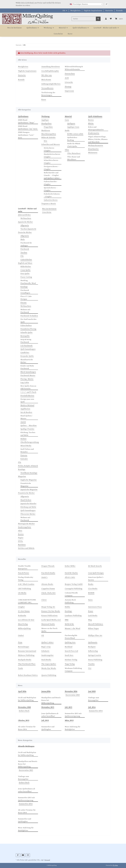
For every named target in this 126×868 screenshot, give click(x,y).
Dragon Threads (48, 566)
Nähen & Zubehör (48, 138)
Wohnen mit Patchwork (25, 311)
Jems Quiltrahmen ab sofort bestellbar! (50, 715)
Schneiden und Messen (51, 144)
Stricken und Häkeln (26, 548)
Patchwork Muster (28, 376)
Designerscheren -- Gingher (52, 168)
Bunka (91, 584)
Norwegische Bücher (26, 524)
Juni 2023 (92, 691)
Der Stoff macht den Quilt (28, 321)
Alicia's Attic (70, 577)
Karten (21, 534)
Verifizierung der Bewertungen (48, 94)
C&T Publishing (24, 589)
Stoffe (67, 130)
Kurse (70, 34)
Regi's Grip (46, 647)
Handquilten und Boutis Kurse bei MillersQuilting (51, 700)
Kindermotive (94, 133)
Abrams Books (47, 584)
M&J (67, 620)
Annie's (44, 577)
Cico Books (93, 589)
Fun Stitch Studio (48, 573)
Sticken (23, 439)
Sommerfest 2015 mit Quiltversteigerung (73, 715)
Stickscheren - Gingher (49, 149)
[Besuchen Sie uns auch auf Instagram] (28, 855)
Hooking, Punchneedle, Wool (28, 282)
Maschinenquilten (49, 134)
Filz (22, 256)
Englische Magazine (29, 480)
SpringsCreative (95, 655)
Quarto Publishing (49, 675)
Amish (23, 422)
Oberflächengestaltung (30, 442)
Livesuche (69, 82)
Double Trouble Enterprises (24, 567)
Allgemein (25, 225)
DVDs (20, 541)
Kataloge (24, 287)
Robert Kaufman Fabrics (28, 675)
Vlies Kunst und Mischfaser (74, 158)
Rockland (69, 647)
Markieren (46, 130)
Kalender (24, 459)
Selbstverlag (93, 651)
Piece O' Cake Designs (26, 298)
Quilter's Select (47, 642)
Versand (47, 860)
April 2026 (22, 691)
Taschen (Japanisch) (28, 229)
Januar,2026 (46, 691)
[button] (106, 19)
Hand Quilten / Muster (26, 417)
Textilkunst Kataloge (29, 473)
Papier (21, 538)
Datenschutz (70, 74)
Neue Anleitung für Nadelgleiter (73, 728)
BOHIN (91, 593)
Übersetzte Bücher (28, 514)
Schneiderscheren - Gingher (51, 162)
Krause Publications (49, 616)
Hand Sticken (26, 500)
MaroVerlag (23, 624)
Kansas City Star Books (51, 611)
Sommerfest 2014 (96, 711)
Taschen (24, 253)
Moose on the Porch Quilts (49, 630)
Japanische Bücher (25, 222)
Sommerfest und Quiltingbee (48, 728)
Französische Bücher (26, 493)
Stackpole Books (25, 660)
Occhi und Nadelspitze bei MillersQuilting (27, 699)
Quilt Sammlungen (28, 349)
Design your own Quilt (27, 401)
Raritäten (22, 545)
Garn (67, 120)
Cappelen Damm (48, 589)
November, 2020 (24, 707)
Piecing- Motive (27, 379)
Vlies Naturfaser (74, 153)
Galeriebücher (26, 260)
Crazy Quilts (25, 270)
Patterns (24, 455)
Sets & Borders (26, 412)
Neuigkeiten (75, 11)
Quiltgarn (71, 123)
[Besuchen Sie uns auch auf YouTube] (23, 855)
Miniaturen (93, 153)
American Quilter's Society (96, 579)
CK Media (22, 593)
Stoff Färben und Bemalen (27, 450)
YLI (90, 668)
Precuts (23, 303)
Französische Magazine (26, 485)
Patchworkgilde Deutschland (71, 637)
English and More (25, 263)
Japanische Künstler (28, 504)
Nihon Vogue (93, 628)
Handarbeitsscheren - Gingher (52, 156)
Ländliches (25, 353)
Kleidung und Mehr (28, 507)
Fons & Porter (24, 573)
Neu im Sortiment (49, 209)
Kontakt (119, 11)
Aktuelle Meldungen (26, 746)
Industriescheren (51, 200)
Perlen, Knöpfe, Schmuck (28, 466)
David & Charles (71, 573)
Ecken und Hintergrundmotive (96, 128)
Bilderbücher (26, 267)
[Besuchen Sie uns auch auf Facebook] (18, 855)
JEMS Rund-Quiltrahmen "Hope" (26, 121)
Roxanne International (27, 651)
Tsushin (91, 664)
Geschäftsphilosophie (50, 71)
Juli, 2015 (68, 707)
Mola (23, 239)
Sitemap (68, 87)
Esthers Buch (24, 711)
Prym (20, 642)
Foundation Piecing (28, 329)
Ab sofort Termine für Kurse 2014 (27, 728)
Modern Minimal (27, 405)
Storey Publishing (95, 660)
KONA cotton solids (75, 134)
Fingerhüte (48, 127)
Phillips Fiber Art (95, 635)
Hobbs (67, 607)
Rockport (92, 647)
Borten (91, 120)
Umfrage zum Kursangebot (94, 699)
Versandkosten (47, 88)
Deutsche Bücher (25, 232)
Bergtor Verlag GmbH (74, 584)
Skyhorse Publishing (26, 655)
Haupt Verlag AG (48, 607)
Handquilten (46, 123)
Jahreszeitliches (24, 215)
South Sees (69, 655)
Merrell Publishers (96, 624)
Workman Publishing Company (73, 670)
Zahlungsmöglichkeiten (51, 84)
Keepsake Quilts (27, 356)
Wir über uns (47, 75)
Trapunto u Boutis (49, 204)
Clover (44, 600)
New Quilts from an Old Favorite (28, 387)
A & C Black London (26, 584)
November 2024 (71, 691)
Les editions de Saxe (26, 620)
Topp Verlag (70, 664)
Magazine (22, 476)
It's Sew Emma (24, 611)
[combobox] (86, 4)
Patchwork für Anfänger (26, 244)
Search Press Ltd (71, 651)
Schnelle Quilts (26, 332)
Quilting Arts (70, 642)
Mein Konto (46, 80)
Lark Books (93, 616)
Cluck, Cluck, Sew (48, 593)
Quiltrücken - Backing (73, 139)
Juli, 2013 (45, 721)
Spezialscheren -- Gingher (51, 189)
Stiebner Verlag (71, 660)
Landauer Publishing (73, 616)
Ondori (21, 635)
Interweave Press (95, 607)
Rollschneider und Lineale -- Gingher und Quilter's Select (52, 175)
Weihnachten (26, 218)
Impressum (69, 91)
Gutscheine (47, 212)
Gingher (21, 607)
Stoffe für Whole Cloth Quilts (74, 145)
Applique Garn (73, 127)
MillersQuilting (24, 628)
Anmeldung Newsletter (51, 67)
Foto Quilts (25, 274)
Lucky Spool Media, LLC (51, 620)
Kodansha (22, 616)
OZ (43, 635)
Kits (45, 141)
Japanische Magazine (29, 490)
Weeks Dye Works (49, 668)
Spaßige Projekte (27, 429)
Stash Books (46, 660)
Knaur (91, 611)
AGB (67, 78)
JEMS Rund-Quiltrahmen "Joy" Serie (28, 128)
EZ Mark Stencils (95, 566)
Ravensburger (24, 647)
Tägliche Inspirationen (93, 11)
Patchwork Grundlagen (25, 292)
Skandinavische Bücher (27, 361)
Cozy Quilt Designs (96, 573)
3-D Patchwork (26, 346)
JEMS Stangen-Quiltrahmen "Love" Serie (26, 135)
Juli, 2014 (92, 707)
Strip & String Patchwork (26, 341)
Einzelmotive (93, 149)
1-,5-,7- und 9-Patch (28, 392)
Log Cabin (25, 383)
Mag (90, 620)
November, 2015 (48, 707)
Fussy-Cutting (26, 277)
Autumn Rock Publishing (70, 601)
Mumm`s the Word (72, 628)
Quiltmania (93, 642)
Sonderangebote (25, 527)
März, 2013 (69, 721)
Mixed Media (26, 446)
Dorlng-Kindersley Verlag (26, 579)
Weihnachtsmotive (96, 146)
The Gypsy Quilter (49, 664)
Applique (45, 120)
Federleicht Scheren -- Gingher (52, 195)
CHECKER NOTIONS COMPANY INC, (27, 601)
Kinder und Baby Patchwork (27, 367)
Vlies (67, 150)
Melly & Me (69, 624)
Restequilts (25, 336)
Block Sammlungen (28, 372)
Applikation (25, 409)
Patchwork (25, 249)
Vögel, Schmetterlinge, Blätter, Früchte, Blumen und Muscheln (98, 139)
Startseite (109, 11)
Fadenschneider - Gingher (51, 183)
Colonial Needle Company (71, 594)
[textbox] (86, 4)
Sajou (90, 600)
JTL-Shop (115, 865)
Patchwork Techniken (29, 316)
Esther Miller (70, 566)
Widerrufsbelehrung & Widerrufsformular (74, 68)
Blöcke (91, 123)
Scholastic (45, 651)
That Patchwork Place (27, 664)
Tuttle (20, 668)
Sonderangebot (47, 655)
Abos (20, 531)
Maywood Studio (48, 624)
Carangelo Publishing (74, 589)
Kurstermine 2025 (73, 695)
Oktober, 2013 (24, 721)
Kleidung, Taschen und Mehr (28, 434)
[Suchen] (84, 19)
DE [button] (64, 11)
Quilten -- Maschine (29, 426)
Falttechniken (26, 325)
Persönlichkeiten (27, 396)
